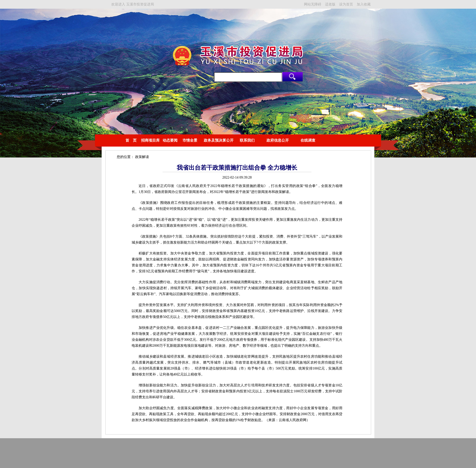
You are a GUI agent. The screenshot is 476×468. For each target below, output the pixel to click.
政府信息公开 (278, 140)
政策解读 (142, 157)
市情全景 (190, 140)
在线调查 (308, 140)
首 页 (131, 140)
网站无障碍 (313, 4)
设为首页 (346, 4)
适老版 (330, 4)
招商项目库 (150, 140)
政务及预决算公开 (219, 140)
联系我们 (247, 140)
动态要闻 (170, 140)
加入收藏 (364, 4)
